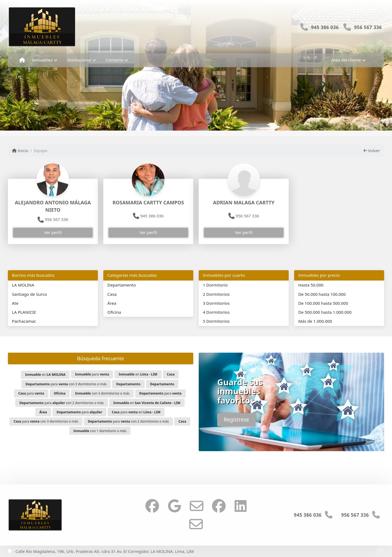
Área (112, 303)
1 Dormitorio (215, 285)
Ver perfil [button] (53, 232)
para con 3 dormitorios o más (66, 384)
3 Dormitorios (216, 303)
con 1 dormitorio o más (100, 431)
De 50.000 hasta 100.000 (322, 294)
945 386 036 (325, 27)
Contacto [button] (115, 60)
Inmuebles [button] (42, 60)
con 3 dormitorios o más (102, 393)
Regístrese (236, 420)
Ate (15, 303)
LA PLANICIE (24, 312)
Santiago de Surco (29, 294)
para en (136, 412)
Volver (372, 150)
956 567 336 (368, 27)
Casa (112, 294)
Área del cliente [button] (346, 60)
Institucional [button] (79, 60)
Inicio (20, 150)
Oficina (114, 312)
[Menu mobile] (22, 60)
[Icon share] (152, 506)
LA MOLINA (23, 285)
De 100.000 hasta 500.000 (323, 303)
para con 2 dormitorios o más (61, 403)
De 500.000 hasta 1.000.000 (325, 312)
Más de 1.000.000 (315, 321)
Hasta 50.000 (311, 285)
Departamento (122, 285)
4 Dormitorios (216, 312)
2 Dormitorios (216, 294)
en (45, 375)
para (92, 374)
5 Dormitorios (216, 321)
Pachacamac (24, 321)
